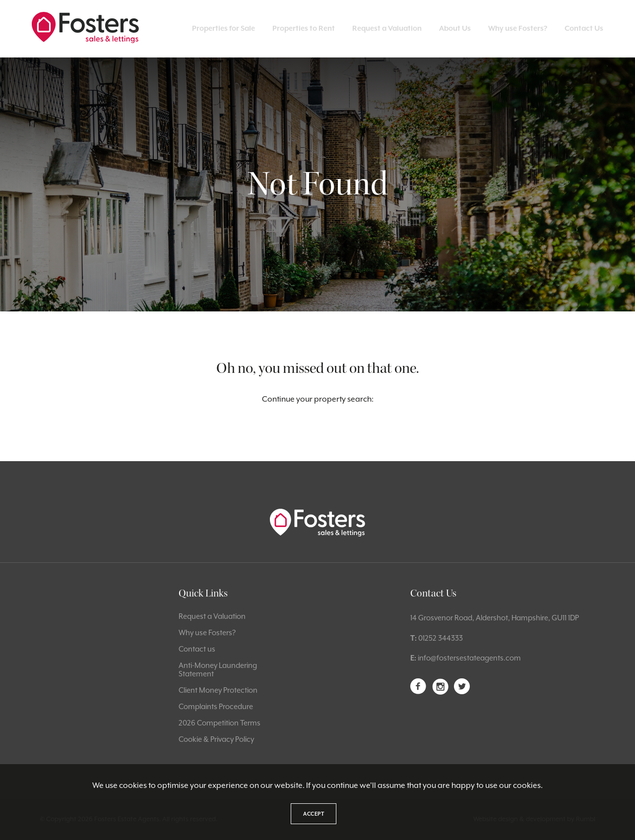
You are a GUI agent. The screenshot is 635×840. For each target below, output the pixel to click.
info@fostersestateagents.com (469, 658)
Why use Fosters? (518, 28)
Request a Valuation (387, 28)
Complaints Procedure (216, 706)
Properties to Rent (304, 28)
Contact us (197, 649)
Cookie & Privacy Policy (216, 739)
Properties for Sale (223, 28)
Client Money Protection (218, 690)
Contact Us (584, 28)
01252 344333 (441, 638)
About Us (455, 28)
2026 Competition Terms (220, 723)
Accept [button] (314, 814)
